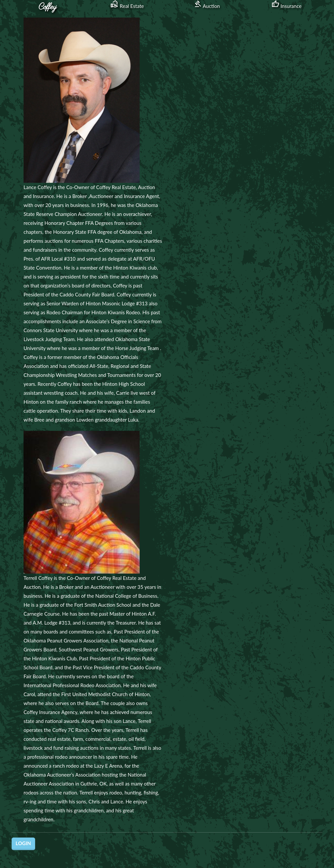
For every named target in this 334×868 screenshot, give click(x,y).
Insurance (286, 6)
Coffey (48, 7)
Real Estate (127, 6)
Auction (207, 6)
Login (23, 843)
